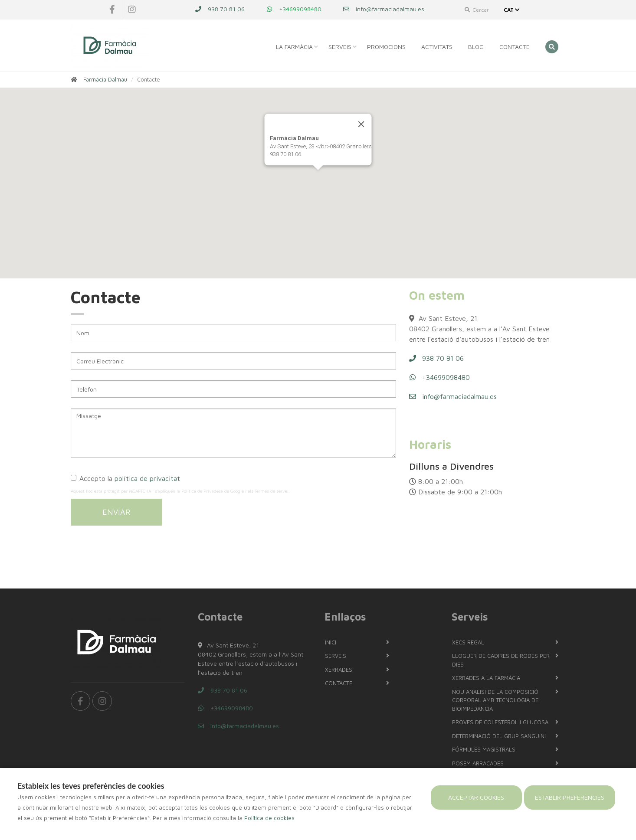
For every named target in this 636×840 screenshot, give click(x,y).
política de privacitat (147, 478)
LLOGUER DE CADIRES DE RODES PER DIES (501, 660)
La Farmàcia (294, 47)
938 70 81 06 (220, 9)
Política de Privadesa (202, 491)
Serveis (340, 47)
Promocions (386, 47)
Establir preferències (570, 797)
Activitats (437, 47)
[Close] (361, 124)
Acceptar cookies (476, 797)
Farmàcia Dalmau (105, 79)
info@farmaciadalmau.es (384, 9)
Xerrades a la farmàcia (486, 678)
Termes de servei (272, 491)
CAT (513, 10)
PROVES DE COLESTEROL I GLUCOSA (500, 722)
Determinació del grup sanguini (499, 736)
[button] (318, 178)
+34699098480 (294, 9)
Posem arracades (478, 763)
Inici (331, 642)
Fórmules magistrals (484, 749)
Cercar (477, 10)
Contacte (515, 47)
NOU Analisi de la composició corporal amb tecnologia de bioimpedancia (495, 700)
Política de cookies (269, 818)
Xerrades (339, 670)
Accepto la (125, 478)
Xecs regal (468, 642)
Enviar (116, 512)
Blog (476, 47)
